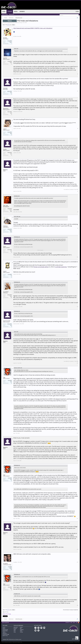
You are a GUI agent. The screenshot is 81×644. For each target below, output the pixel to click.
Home (4, 12)
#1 (78, 36)
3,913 (11, 42)
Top (77, 622)
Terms (4, 632)
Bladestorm (6, 109)
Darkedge (5, 88)
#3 (78, 91)
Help (71, 622)
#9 (78, 228)
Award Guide (5, 630)
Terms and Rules (70, 642)
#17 (78, 519)
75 (11, 276)
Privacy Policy (77, 642)
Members (22, 12)
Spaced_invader (7, 321)
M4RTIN (5, 58)
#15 (78, 433)
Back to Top (5, 636)
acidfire (5, 149)
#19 (78, 562)
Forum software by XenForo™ (12, 642)
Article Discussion (11, 23)
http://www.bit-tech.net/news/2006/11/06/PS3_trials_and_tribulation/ (33, 28)
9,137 (11, 210)
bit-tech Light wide (5, 622)
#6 (78, 153)
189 (11, 251)
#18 (78, 549)
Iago (4, 377)
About (4, 628)
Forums (10, 12)
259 (11, 154)
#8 (78, 212)
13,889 (10, 568)
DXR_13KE (6, 206)
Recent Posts (12, 14)
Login (77, 12)
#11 (78, 274)
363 (11, 93)
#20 (78, 605)
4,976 (11, 231)
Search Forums (5, 14)
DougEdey (6, 564)
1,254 (11, 63)
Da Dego (20, 23)
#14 (78, 363)
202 (11, 382)
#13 (78, 324)
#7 (78, 191)
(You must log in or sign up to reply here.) (71, 610)
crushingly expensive (61, 267)
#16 (78, 461)
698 (11, 113)
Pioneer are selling (41, 267)
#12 (78, 307)
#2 (78, 74)
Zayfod (5, 271)
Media (16, 12)
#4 (78, 112)
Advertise (5, 633)
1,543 (11, 296)
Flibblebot (5, 226)
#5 (78, 129)
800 (11, 133)
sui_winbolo (6, 292)
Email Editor (5, 631)
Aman (5, 246)
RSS (78, 623)
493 (11, 325)
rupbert (5, 129)
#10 (78, 257)
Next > (14, 25)
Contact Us (68, 622)
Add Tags (7, 612)
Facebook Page (6, 634)
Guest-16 (5, 170)
